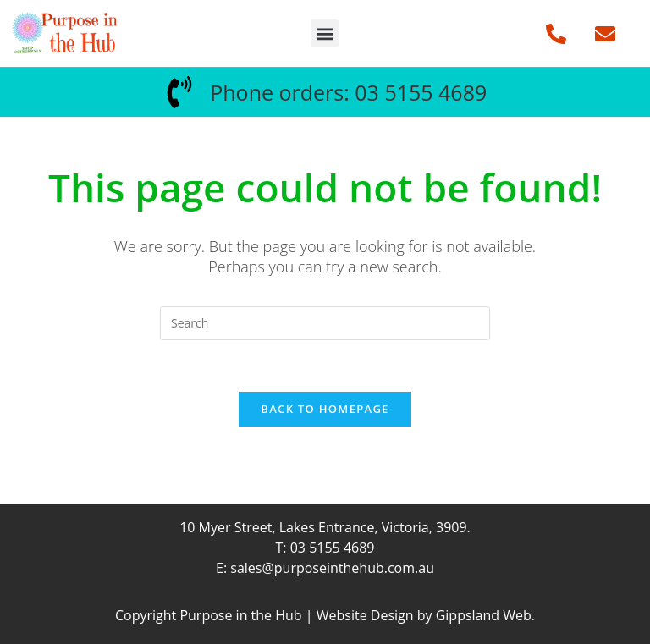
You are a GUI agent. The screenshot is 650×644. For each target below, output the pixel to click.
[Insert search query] (325, 323)
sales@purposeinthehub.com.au (332, 568)
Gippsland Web (484, 615)
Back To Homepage (325, 409)
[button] (325, 33)
